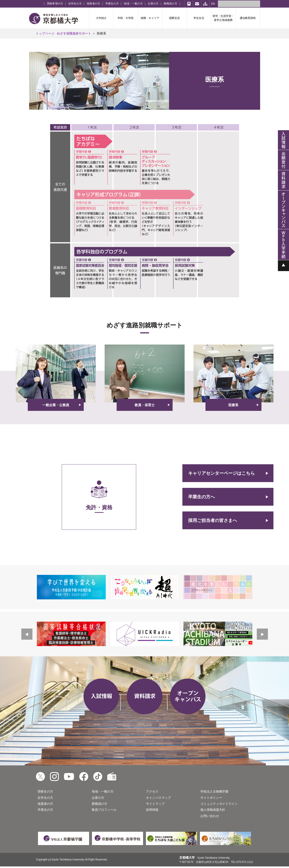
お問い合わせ (210, 816)
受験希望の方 (55, 4)
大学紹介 (101, 18)
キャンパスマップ (158, 797)
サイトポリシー (211, 797)
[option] (71, 587)
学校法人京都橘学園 (214, 791)
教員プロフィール (104, 810)
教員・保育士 (145, 405)
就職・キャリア (150, 18)
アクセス (152, 791)
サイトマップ (155, 804)
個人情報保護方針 (213, 810)
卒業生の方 (112, 4)
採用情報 (152, 810)
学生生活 (199, 18)
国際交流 (174, 18)
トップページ (45, 33)
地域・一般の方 (133, 4)
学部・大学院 (126, 18)
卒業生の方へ (201, 497)
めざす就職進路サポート (74, 33)
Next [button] (262, 634)
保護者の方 (93, 4)
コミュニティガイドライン (219, 804)
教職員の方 (170, 4)
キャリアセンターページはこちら (221, 473)
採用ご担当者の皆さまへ (213, 520)
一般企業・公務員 (56, 405)
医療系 (233, 405)
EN (213, 4)
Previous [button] (27, 634)
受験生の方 (45, 791)
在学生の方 (75, 4)
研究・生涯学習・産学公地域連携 (223, 18)
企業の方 (153, 4)
